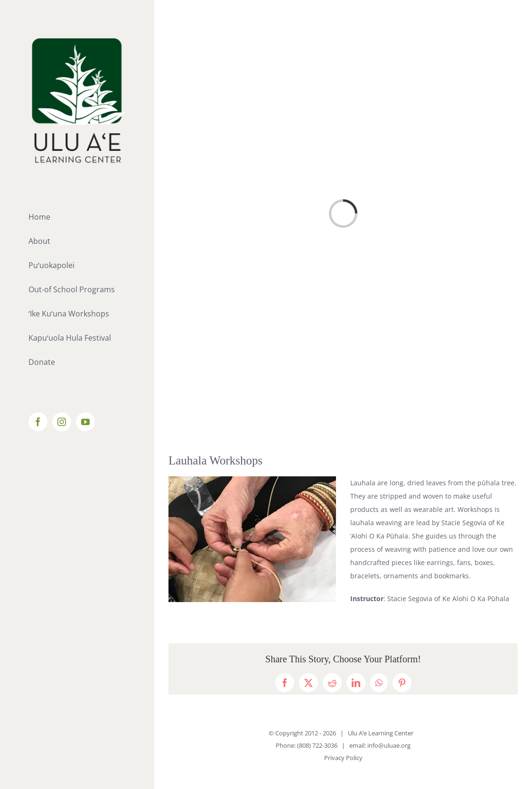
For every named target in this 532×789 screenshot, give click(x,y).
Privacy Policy (343, 758)
